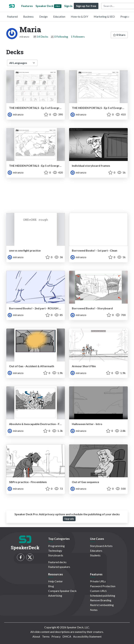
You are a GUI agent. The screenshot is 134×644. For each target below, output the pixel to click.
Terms (46, 636)
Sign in (68, 6)
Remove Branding (101, 600)
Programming (56, 546)
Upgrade (69, 519)
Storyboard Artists (101, 546)
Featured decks (57, 562)
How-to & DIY (79, 16)
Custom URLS (98, 591)
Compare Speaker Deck (62, 591)
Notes (94, 610)
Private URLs (98, 581)
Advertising (55, 595)
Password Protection (103, 586)
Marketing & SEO (104, 16)
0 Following (61, 36)
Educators (96, 551)
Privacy (56, 636)
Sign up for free (86, 6)
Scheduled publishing (103, 595)
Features (27, 6)
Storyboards (56, 555)
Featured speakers (59, 567)
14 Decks (42, 36)
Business (28, 16)
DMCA (67, 636)
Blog (51, 586)
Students (95, 555)
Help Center (55, 581)
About (36, 636)
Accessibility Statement (87, 636)
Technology (55, 551)
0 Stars (119, 35)
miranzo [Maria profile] (16, 114)
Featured (12, 16)
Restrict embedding (102, 605)
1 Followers (78, 36)
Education (59, 16)
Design (43, 16)
